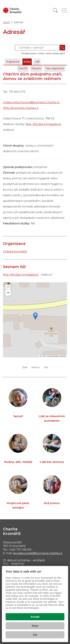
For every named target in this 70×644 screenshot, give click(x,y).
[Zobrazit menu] (64, 10)
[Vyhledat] (55, 10)
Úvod (6, 22)
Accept (35, 617)
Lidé (37, 62)
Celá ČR (23, 68)
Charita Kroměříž (15, 251)
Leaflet (43, 356)
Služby (27, 62)
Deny (35, 626)
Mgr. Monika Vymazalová (43, 124)
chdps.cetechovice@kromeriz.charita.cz (31, 102)
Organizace (13, 62)
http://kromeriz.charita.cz (21, 108)
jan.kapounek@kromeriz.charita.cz (38, 553)
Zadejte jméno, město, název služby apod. (43, 53)
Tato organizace (55, 68)
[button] (35, 316)
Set (35, 635)
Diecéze (36, 68)
